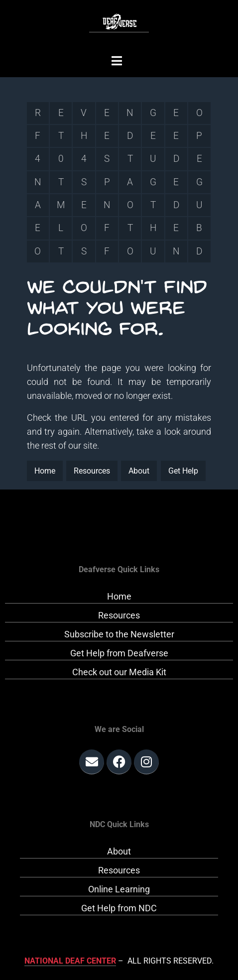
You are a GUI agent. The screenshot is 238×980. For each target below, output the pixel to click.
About (139, 471)
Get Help (183, 471)
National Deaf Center (70, 961)
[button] (117, 61)
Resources (92, 471)
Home (45, 471)
